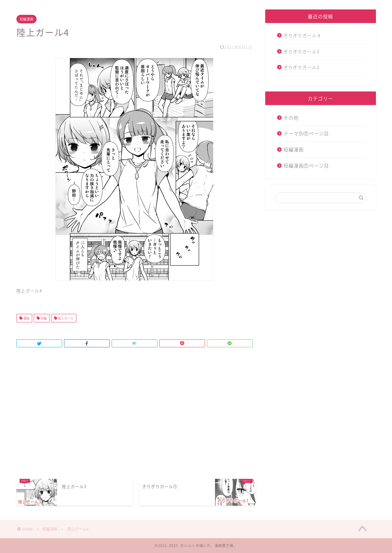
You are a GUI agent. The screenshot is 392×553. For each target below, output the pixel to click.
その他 (291, 118)
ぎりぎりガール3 (301, 51)
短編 (43, 318)
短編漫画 (26, 19)
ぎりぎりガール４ (302, 35)
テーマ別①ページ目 (306, 133)
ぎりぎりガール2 (301, 67)
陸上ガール (65, 318)
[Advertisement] (136, 422)
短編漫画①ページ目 (306, 165)
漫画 (26, 318)
